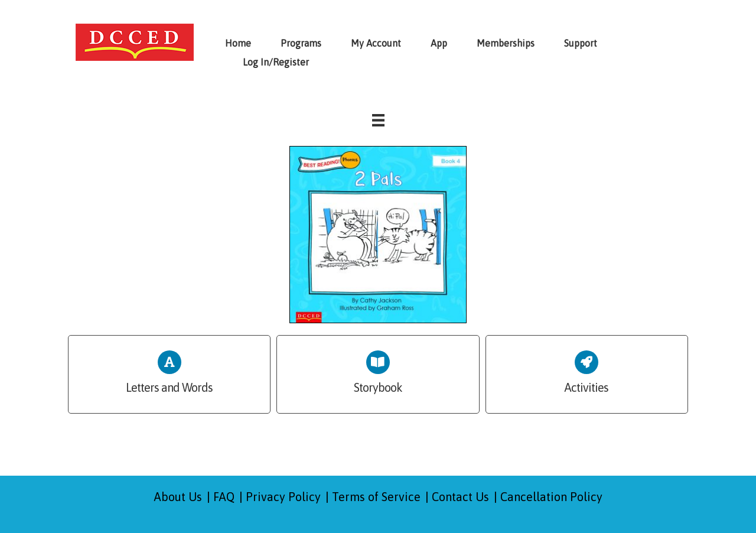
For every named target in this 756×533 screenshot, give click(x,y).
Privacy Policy (283, 497)
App (439, 43)
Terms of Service (376, 497)
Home (238, 43)
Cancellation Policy (551, 497)
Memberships (506, 43)
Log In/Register (276, 62)
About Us (178, 497)
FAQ (224, 497)
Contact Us (460, 497)
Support (581, 43)
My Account (376, 43)
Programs (301, 43)
